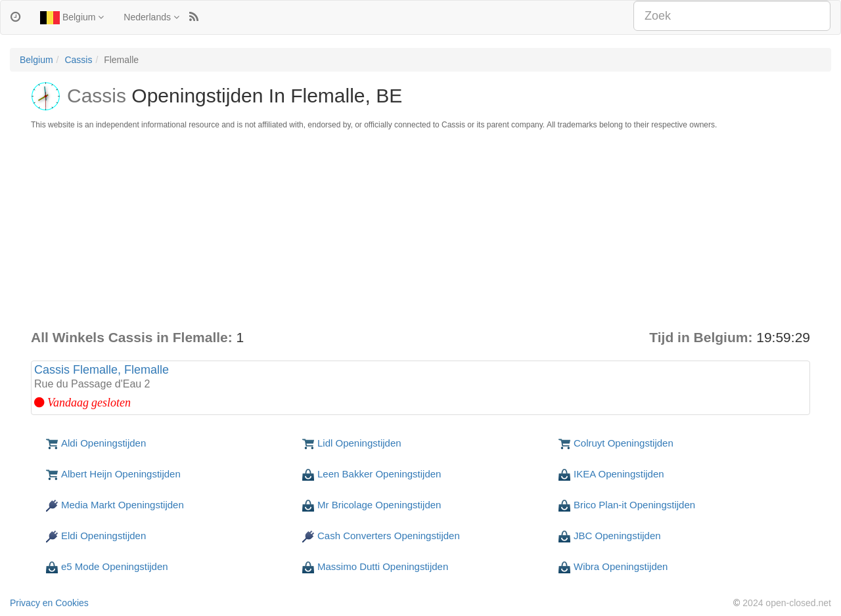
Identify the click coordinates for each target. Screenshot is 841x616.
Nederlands (151, 17)
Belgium (72, 18)
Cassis (78, 60)
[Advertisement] (420, 229)
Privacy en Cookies (49, 603)
